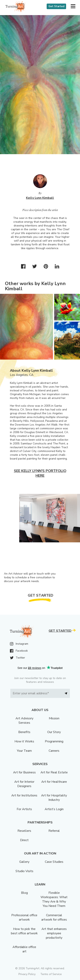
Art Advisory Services (24, 721)
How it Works (24, 741)
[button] (73, 6)
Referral (54, 831)
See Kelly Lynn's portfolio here (40, 473)
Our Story (54, 732)
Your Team (24, 751)
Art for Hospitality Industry (54, 798)
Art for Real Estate (54, 772)
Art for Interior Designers (24, 784)
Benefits (24, 732)
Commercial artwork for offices (54, 917)
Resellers (24, 831)
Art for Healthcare (54, 782)
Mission (54, 718)
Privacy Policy (27, 974)
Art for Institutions (24, 795)
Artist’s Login (54, 809)
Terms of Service (51, 974)
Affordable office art (24, 949)
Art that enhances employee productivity (54, 933)
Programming (54, 741)
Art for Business (24, 772)
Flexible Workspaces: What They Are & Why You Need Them (54, 899)
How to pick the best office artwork (24, 931)
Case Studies (54, 862)
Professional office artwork (24, 917)
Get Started (56, 6)
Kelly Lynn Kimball (40, 198)
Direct (24, 840)
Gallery (24, 862)
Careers (54, 751)
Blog (24, 893)
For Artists (24, 809)
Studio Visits (24, 871)
